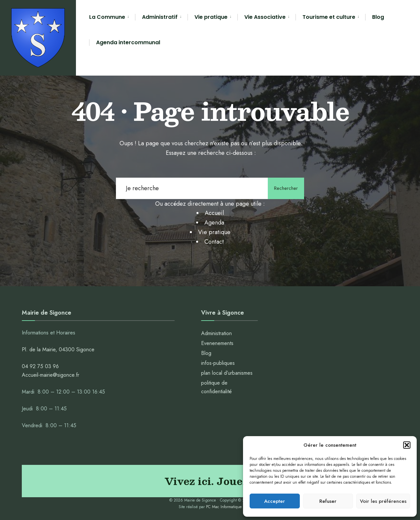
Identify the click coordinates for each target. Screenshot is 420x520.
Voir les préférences (383, 501)
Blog (378, 17)
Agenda (214, 223)
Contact (214, 242)
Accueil (214, 213)
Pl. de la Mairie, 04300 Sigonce (58, 349)
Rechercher (286, 188)
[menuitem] (112, 17)
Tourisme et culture (329, 17)
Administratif (160, 17)
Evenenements (217, 343)
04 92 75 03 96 (40, 366)
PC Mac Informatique (224, 507)
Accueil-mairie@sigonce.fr (51, 375)
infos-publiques (218, 363)
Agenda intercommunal (128, 42)
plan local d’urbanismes (227, 373)
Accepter (275, 501)
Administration (217, 333)
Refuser (328, 501)
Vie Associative (265, 17)
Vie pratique (211, 17)
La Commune (107, 17)
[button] (407, 445)
